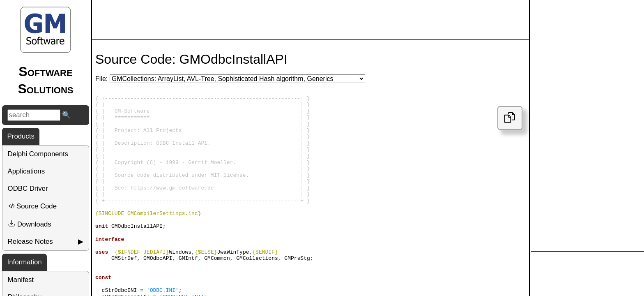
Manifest (21, 280)
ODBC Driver (28, 188)
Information (25, 262)
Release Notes (30, 242)
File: (101, 79)
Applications (26, 171)
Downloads (30, 224)
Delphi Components (38, 154)
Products (21, 136)
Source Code (32, 206)
